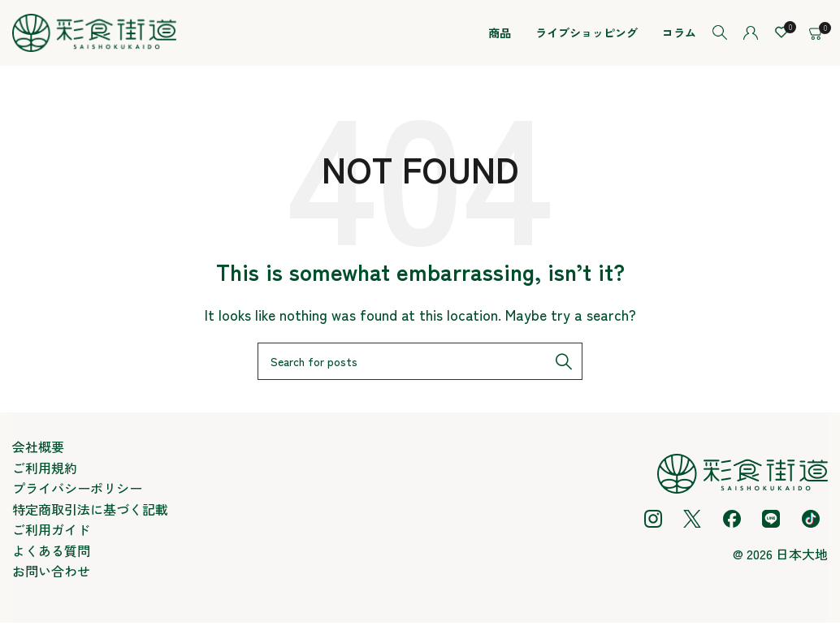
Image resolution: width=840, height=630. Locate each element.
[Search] (720, 37)
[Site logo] (94, 34)
